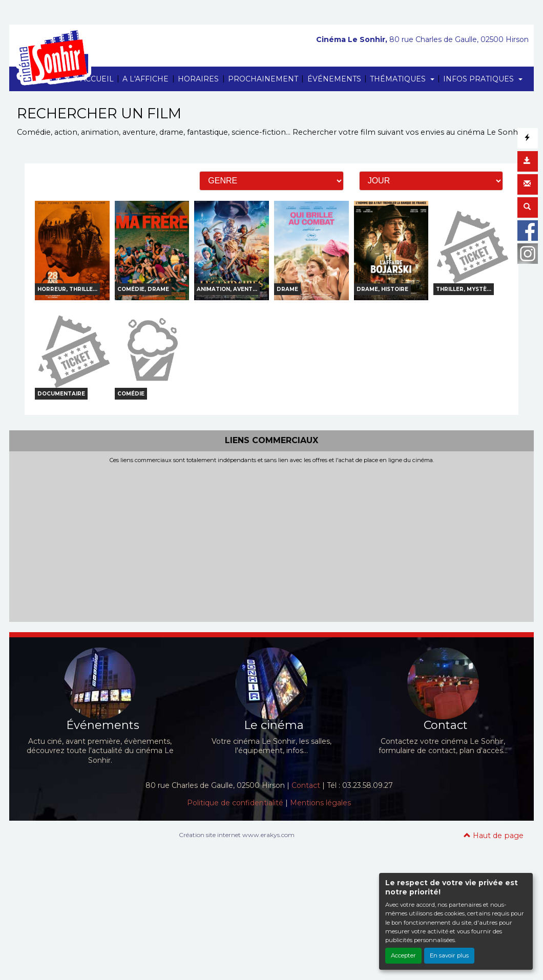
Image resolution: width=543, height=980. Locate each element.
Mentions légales (320, 803)
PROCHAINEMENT (263, 79)
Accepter (403, 955)
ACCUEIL (97, 79)
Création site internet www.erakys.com (237, 835)
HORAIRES (198, 79)
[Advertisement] (271, 540)
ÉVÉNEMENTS (334, 79)
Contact (306, 785)
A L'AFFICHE (145, 79)
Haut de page (494, 836)
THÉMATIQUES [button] (399, 79)
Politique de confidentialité (235, 803)
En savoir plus (449, 955)
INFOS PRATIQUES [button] (479, 79)
